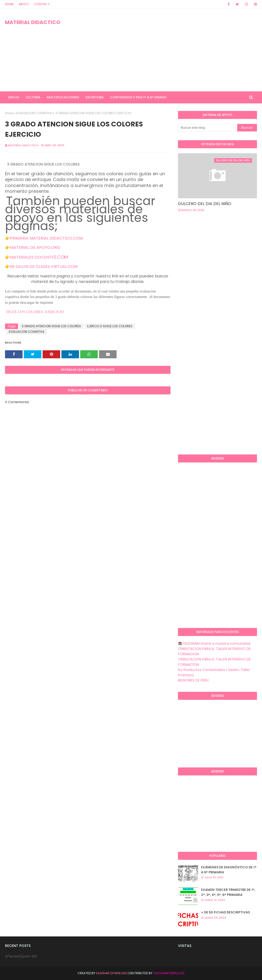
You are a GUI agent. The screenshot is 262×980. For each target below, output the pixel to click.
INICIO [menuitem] (14, 97)
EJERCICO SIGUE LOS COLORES (110, 326)
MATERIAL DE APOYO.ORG (35, 248)
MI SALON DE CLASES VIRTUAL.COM (44, 267)
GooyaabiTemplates (169, 973)
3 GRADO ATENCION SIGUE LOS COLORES (51, 326)
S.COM (61, 257)
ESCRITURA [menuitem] (95, 97)
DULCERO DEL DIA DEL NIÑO (205, 204)
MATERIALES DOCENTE (32, 257)
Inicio (9, 113)
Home (9, 4)
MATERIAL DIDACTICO (33, 22)
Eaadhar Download (112, 973)
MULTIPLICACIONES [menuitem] (63, 97)
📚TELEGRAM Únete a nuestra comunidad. (214, 643)
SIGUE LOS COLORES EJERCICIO (34, 312)
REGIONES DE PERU (193, 680)
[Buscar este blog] (208, 128)
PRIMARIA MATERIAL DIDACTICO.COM (46, 238)
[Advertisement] (169, 50)
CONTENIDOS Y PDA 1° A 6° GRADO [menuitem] (138, 97)
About (24, 4)
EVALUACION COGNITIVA (34, 113)
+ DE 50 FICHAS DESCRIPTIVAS (226, 912)
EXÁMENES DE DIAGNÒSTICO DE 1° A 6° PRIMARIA (229, 870)
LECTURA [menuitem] (33, 97)
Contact (42, 4)
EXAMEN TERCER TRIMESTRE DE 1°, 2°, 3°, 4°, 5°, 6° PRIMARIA (228, 892)
